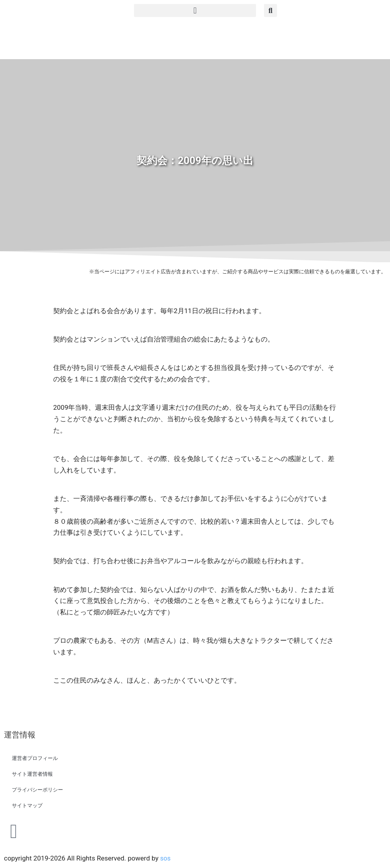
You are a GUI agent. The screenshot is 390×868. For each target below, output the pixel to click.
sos (165, 858)
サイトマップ (27, 805)
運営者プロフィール (35, 758)
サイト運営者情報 (32, 774)
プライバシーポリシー (37, 790)
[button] (195, 10)
